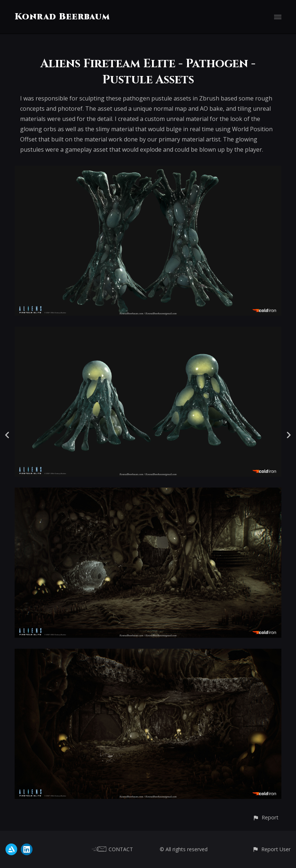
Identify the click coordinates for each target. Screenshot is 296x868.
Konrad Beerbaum (62, 17)
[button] (265, 817)
